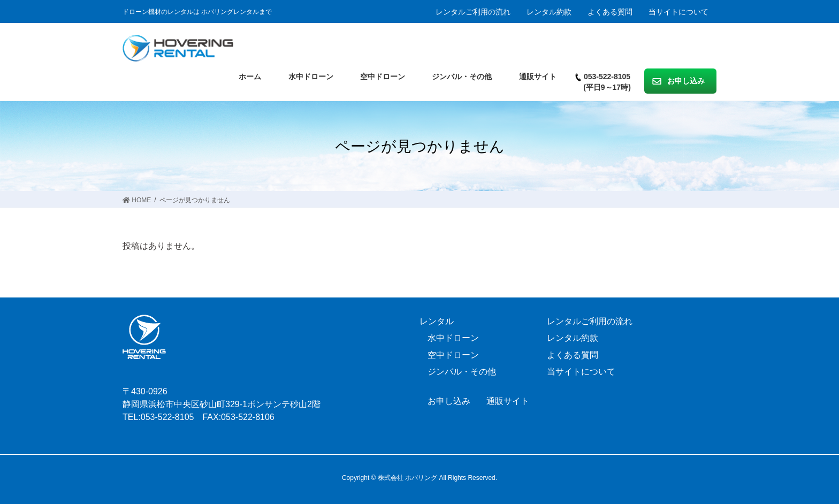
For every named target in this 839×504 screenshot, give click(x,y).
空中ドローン (453, 355)
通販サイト (508, 401)
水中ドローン (453, 338)
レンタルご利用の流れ (473, 12)
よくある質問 (610, 12)
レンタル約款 (549, 12)
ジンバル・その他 (462, 372)
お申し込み (449, 401)
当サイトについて (678, 12)
